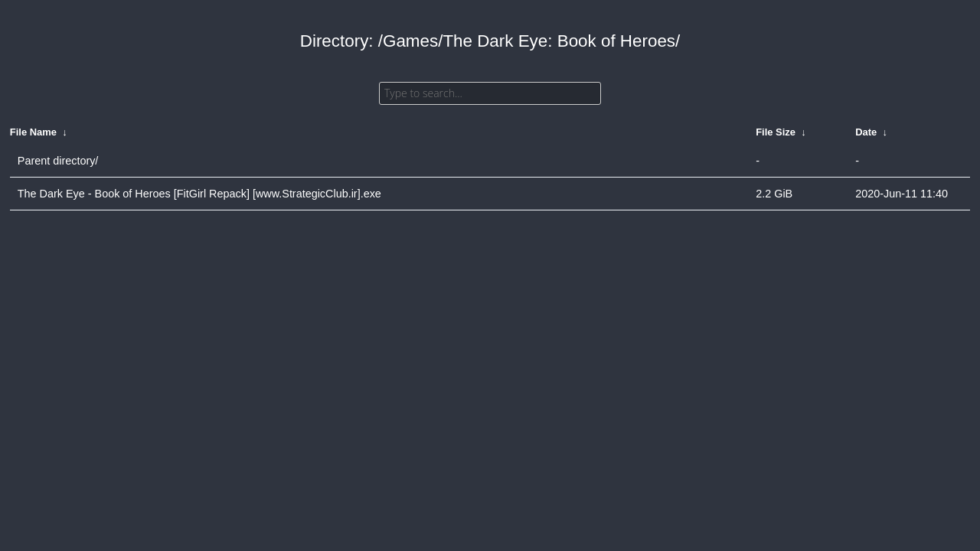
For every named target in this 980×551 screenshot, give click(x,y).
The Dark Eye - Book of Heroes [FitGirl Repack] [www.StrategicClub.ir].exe (199, 194)
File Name (33, 132)
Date (866, 132)
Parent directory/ (58, 161)
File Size (776, 132)
